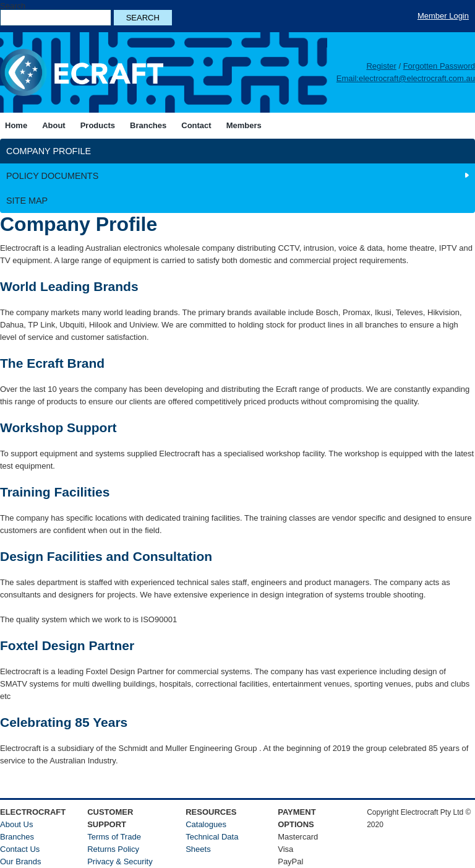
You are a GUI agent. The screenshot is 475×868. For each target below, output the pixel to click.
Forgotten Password (439, 66)
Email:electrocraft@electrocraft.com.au (406, 78)
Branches (17, 837)
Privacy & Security (120, 861)
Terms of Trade (114, 837)
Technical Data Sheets (212, 843)
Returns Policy (113, 849)
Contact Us (20, 849)
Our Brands (20, 861)
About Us (16, 824)
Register (381, 66)
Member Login (443, 16)
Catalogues (206, 824)
